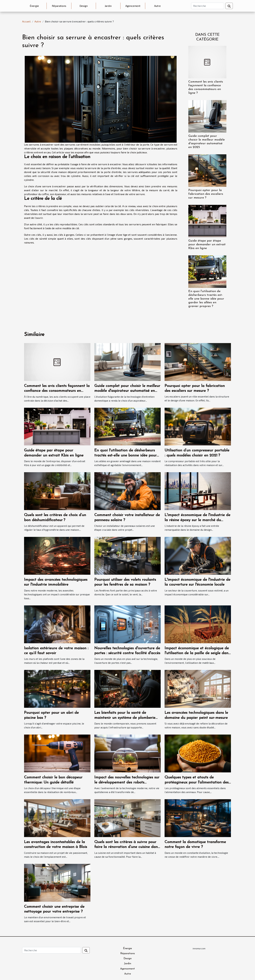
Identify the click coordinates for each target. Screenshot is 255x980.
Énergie (34, 6)
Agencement (133, 6)
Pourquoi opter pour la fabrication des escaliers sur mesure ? (206, 194)
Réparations (59, 6)
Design (84, 6)
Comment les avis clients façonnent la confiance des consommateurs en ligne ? (57, 391)
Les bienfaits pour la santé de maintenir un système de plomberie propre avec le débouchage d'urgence (127, 718)
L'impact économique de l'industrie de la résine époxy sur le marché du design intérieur (197, 520)
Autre (157, 6)
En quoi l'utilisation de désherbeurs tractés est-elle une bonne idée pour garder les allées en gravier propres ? (206, 299)
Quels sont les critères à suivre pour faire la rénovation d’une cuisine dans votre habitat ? (127, 847)
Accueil (26, 21)
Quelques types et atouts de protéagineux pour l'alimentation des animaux (197, 782)
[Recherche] (208, 6)
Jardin (108, 6)
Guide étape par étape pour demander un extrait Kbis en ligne (207, 245)
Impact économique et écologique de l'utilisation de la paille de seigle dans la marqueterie (197, 653)
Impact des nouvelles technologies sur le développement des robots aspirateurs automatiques (127, 782)
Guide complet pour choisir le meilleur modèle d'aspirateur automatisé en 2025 (127, 391)
